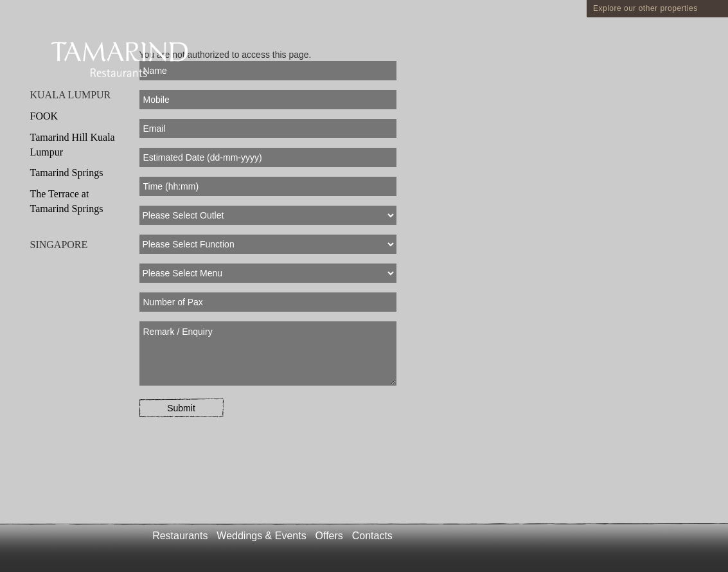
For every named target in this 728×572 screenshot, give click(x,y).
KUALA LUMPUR (71, 95)
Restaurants (180, 536)
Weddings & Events (261, 536)
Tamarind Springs (67, 173)
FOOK (44, 116)
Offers (329, 536)
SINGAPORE (59, 245)
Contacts (372, 536)
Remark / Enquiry (268, 353)
